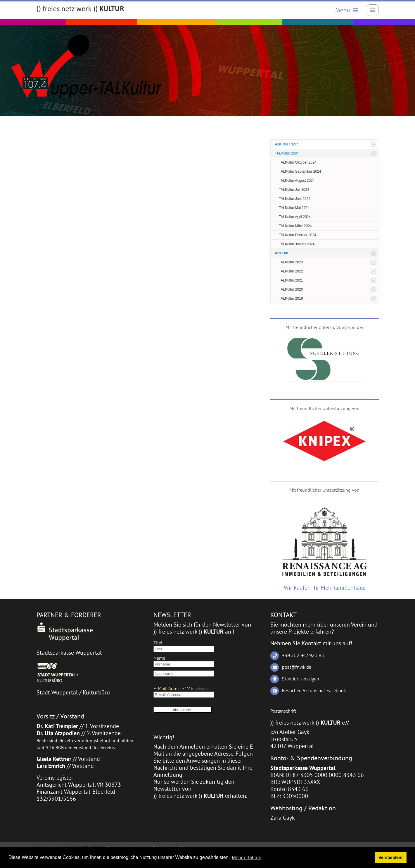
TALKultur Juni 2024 (295, 199)
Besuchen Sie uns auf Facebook (314, 691)
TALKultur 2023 (291, 262)
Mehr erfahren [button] (247, 858)
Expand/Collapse (374, 144)
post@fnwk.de (297, 667)
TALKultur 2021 (291, 280)
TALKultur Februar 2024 (298, 235)
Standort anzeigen (301, 679)
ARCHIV (281, 253)
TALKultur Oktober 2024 (298, 162)
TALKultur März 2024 (295, 226)
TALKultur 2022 (291, 271)
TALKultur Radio (286, 144)
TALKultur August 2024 (297, 181)
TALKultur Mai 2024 (294, 208)
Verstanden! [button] (390, 857)
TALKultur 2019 (291, 299)
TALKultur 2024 (287, 153)
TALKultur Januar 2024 (297, 244)
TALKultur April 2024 (295, 217)
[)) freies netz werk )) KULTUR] (80, 9)
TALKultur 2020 (291, 289)
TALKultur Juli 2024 (294, 190)
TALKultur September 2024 (300, 171)
